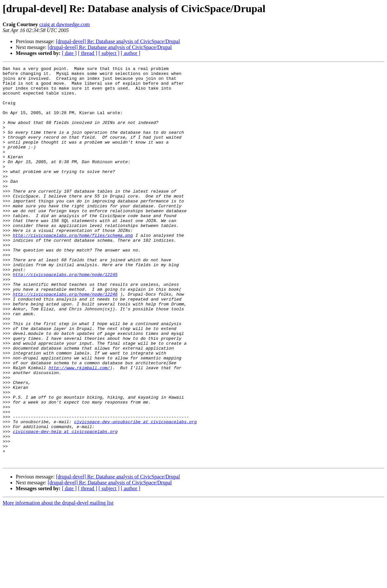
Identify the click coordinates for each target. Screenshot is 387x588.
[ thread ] (88, 53)
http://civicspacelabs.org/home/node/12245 (65, 317)
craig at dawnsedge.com (64, 24)
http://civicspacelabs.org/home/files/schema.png (73, 269)
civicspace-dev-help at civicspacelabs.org (65, 505)
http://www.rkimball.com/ (79, 428)
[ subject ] (109, 53)
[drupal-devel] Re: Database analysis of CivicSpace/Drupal (118, 41)
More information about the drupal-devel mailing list (58, 582)
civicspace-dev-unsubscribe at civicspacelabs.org (135, 493)
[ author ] (131, 53)
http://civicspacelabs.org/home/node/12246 (65, 340)
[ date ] (69, 53)
